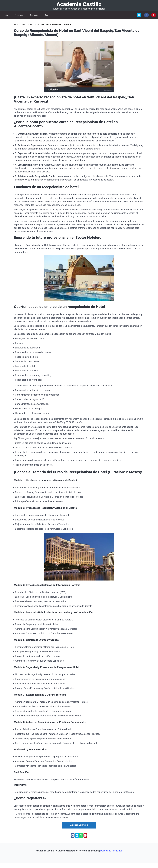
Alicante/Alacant (28, 24)
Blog (46, 15)
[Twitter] (139, 15)
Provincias (19, 15)
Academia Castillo (79, 4)
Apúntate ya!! (79, 825)
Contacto (34, 15)
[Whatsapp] (81, 835)
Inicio (6, 15)
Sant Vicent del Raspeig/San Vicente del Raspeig (55, 24)
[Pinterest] (154, 15)
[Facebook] (146, 15)
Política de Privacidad (111, 851)
